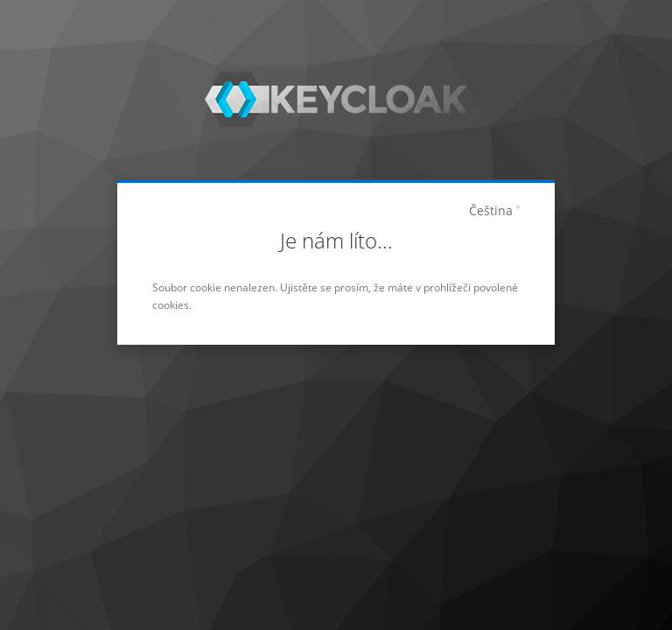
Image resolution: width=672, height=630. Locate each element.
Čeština (491, 210)
